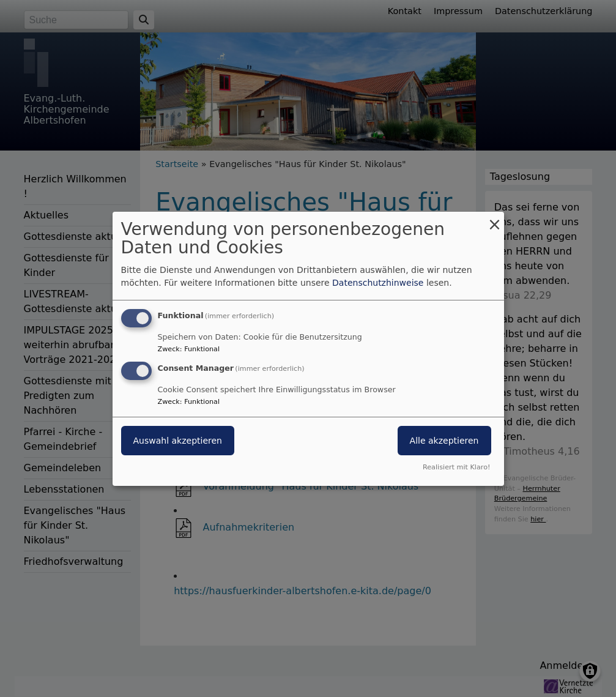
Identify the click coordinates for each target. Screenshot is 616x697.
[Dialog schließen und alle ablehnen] (495, 219)
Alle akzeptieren (444, 441)
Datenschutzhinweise (378, 283)
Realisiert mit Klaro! (457, 467)
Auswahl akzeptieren (178, 441)
